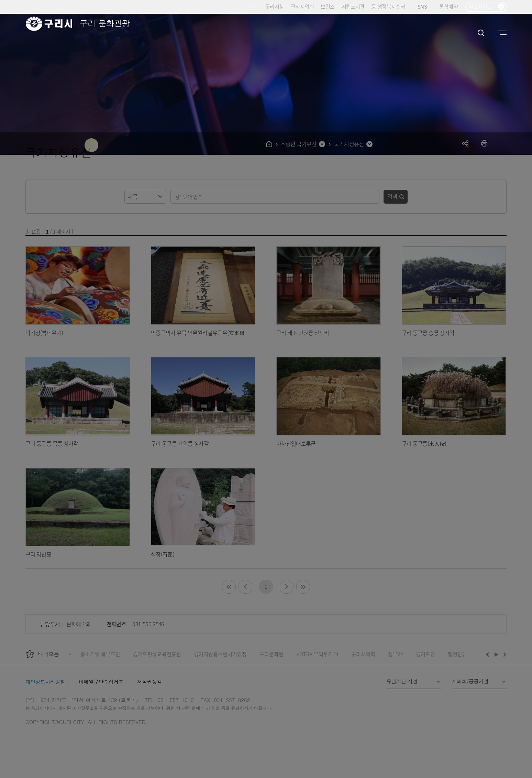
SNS (425, 7)
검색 (392, 196)
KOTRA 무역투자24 (317, 654)
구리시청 (275, 6)
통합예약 (448, 6)
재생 (496, 654)
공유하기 (465, 143)
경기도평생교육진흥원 (157, 654)
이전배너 (489, 654)
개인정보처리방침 (45, 682)
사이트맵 (502, 33)
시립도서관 (353, 6)
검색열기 (481, 33)
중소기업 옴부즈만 (100, 654)
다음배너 (504, 654)
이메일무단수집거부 (101, 682)
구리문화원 (271, 654)
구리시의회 (302, 6)
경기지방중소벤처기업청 (220, 654)
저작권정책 (149, 682)
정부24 (396, 654)
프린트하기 (484, 143)
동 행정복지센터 (388, 6)
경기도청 (425, 654)
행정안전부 (460, 654)
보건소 (328, 6)
